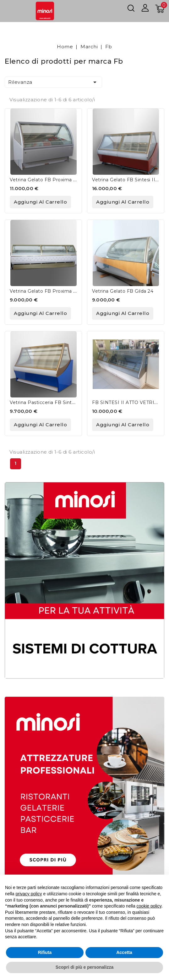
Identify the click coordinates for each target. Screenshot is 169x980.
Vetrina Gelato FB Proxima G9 (45, 180)
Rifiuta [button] (45, 952)
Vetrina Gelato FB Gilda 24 (123, 291)
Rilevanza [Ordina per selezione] (53, 82)
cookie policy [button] (149, 906)
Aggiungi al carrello (40, 202)
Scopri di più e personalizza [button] (84, 967)
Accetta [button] (124, 952)
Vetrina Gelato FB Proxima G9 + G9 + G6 (57, 291)
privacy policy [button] (29, 894)
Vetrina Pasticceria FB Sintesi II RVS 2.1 (56, 402)
